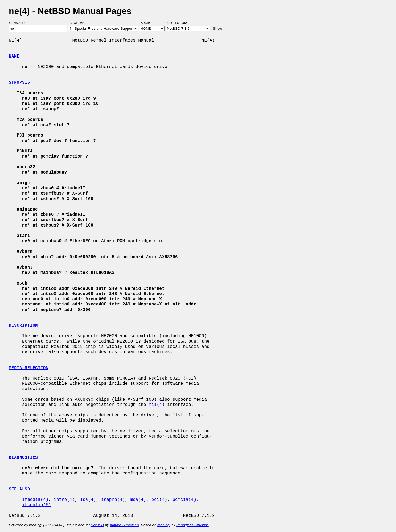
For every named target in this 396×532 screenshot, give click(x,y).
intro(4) (64, 500)
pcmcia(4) (184, 500)
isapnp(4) (113, 500)
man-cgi (164, 525)
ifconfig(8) (37, 505)
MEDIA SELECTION (29, 368)
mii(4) (157, 405)
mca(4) (138, 500)
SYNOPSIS (19, 83)
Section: (78, 23)
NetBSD (97, 525)
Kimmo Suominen (124, 525)
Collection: (177, 23)
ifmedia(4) (35, 500)
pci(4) (159, 500)
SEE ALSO (19, 489)
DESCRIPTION (23, 326)
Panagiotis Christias (193, 525)
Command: (19, 23)
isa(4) (88, 500)
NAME (14, 56)
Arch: (148, 23)
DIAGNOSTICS (23, 458)
